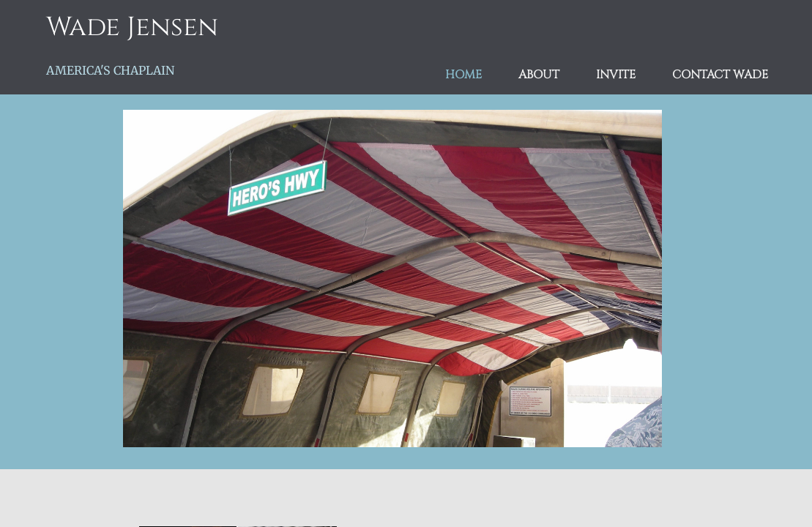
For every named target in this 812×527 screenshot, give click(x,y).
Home (463, 75)
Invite (616, 75)
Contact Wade (720, 75)
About (539, 75)
